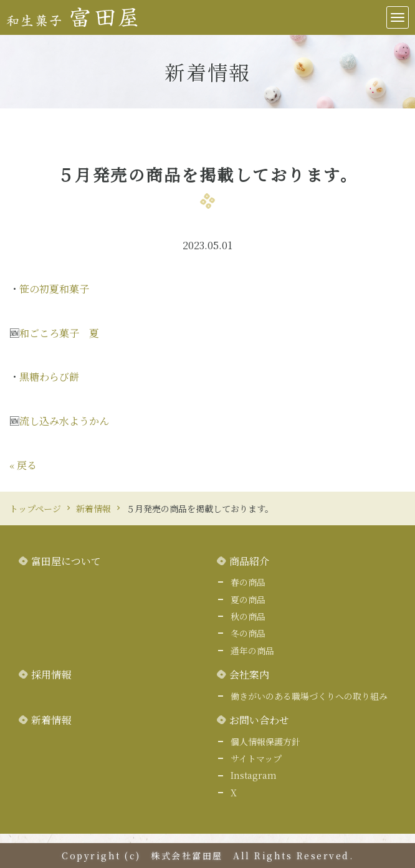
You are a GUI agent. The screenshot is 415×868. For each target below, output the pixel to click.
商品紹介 (249, 561)
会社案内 (249, 675)
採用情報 (51, 675)
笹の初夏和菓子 (54, 289)
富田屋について (66, 561)
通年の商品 (252, 651)
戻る (23, 465)
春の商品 (248, 582)
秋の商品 (248, 616)
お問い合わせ (259, 720)
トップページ (35, 508)
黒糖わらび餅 (49, 377)
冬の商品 (248, 633)
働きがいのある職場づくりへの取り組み (309, 696)
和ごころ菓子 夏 (59, 333)
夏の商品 (248, 599)
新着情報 (93, 508)
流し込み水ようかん (64, 421)
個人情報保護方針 (265, 742)
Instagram (254, 775)
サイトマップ (256, 758)
